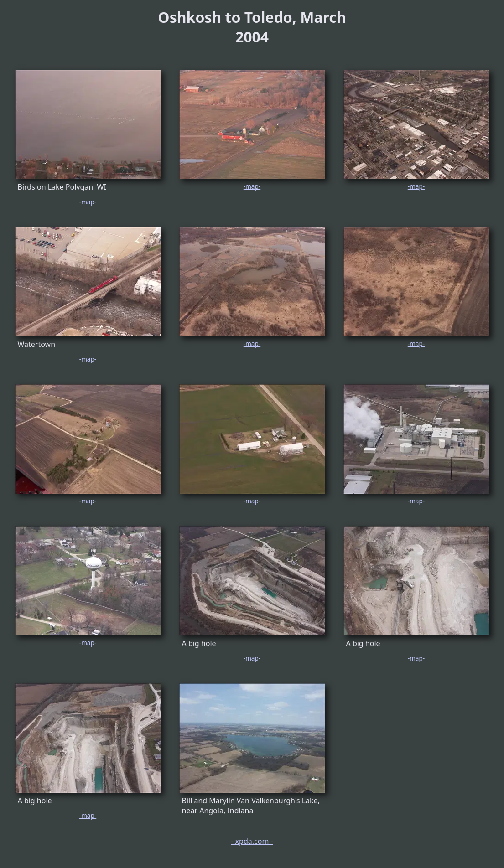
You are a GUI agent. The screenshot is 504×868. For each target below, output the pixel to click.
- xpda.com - (252, 841)
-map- (88, 202)
